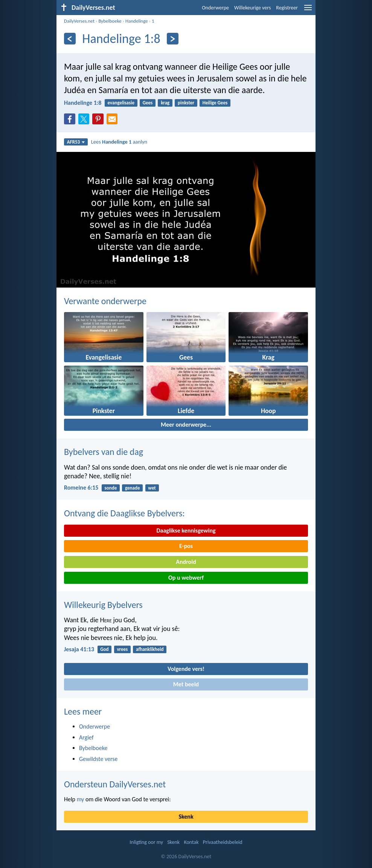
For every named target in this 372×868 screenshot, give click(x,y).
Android (186, 562)
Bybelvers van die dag (104, 452)
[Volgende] (173, 39)
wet (152, 488)
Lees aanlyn (119, 142)
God (104, 649)
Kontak (191, 842)
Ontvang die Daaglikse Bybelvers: (124, 513)
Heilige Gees (215, 103)
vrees (122, 649)
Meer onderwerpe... (186, 425)
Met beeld (186, 684)
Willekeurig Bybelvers (103, 605)
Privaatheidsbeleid (223, 842)
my (81, 799)
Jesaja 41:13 (79, 649)
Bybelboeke (110, 21)
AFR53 (76, 142)
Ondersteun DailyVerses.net (115, 784)
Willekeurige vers (252, 8)
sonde (111, 488)
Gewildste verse (98, 759)
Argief (86, 737)
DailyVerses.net (79, 21)
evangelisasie (121, 103)
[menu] (308, 10)
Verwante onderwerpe (105, 301)
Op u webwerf (186, 578)
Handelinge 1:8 (83, 103)
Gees (148, 103)
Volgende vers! (186, 669)
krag (165, 103)
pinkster (186, 103)
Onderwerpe (215, 8)
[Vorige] (70, 39)
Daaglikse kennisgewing (186, 530)
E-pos (186, 546)
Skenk (186, 817)
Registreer (287, 8)
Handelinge (137, 21)
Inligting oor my (146, 842)
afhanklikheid (150, 649)
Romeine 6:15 (81, 488)
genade (132, 488)
